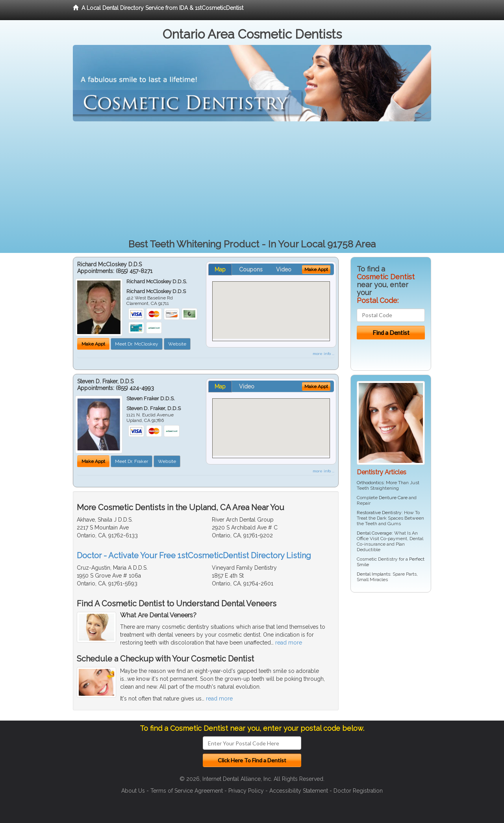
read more (289, 643)
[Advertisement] (252, 180)
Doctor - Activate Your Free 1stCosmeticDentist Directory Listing (194, 555)
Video (284, 269)
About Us (133, 791)
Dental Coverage (374, 533)
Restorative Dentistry (379, 513)
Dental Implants (373, 574)
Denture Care (393, 498)
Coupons (251, 269)
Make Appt (93, 344)
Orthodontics (370, 483)
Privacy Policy (246, 791)
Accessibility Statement (299, 791)
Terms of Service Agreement (187, 791)
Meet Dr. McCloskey (137, 344)
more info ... (323, 354)
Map (220, 269)
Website (177, 344)
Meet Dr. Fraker (132, 461)
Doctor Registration (358, 791)
